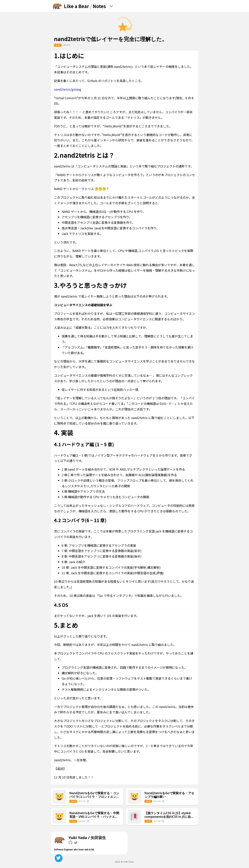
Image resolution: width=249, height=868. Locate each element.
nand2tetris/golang (68, 89)
